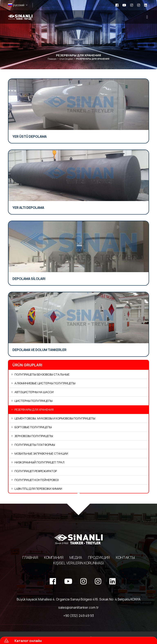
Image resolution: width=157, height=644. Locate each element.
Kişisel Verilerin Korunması (79, 563)
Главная (52, 59)
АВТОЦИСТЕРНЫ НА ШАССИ (34, 392)
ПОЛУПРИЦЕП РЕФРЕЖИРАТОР (36, 471)
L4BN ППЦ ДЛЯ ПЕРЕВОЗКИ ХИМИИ (38, 489)
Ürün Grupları (66, 59)
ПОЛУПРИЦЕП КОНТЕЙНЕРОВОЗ (36, 480)
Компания (54, 557)
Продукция (99, 557)
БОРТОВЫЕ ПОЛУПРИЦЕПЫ (33, 427)
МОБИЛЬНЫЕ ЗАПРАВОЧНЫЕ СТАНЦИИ (41, 453)
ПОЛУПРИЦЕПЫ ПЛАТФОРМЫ (35, 445)
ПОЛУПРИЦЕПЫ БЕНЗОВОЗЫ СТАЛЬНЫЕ (42, 374)
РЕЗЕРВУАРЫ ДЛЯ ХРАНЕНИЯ (34, 410)
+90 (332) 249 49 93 (79, 616)
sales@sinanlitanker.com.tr (78, 607)
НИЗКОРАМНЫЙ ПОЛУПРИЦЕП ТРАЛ (39, 462)
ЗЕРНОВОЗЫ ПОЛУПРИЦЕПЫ (34, 436)
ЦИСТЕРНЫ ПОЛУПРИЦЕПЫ (34, 401)
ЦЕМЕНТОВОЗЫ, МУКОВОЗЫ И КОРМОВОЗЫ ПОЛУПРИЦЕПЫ (55, 418)
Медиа (76, 557)
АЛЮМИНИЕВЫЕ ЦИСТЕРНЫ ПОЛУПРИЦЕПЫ (45, 383)
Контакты (125, 557)
